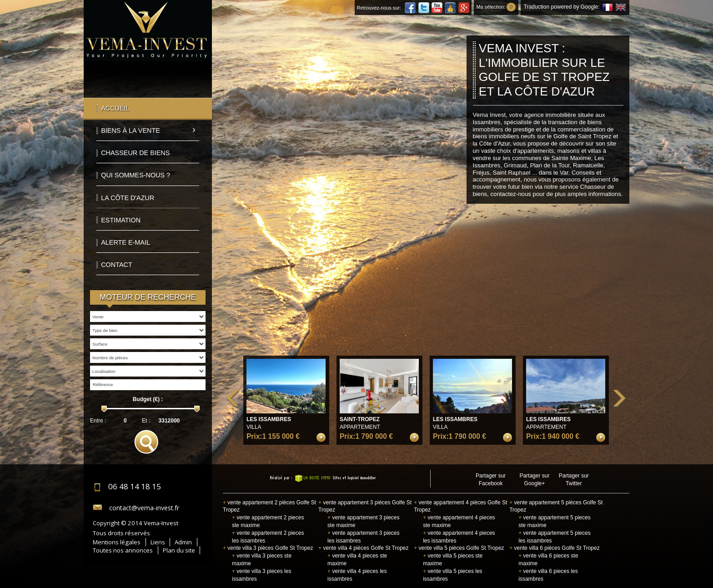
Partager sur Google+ (534, 480)
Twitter (424, 8)
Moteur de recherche (148, 297)
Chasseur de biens (135, 153)
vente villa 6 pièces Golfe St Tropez (554, 548)
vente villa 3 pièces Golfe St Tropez (268, 548)
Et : (146, 421)
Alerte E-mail (126, 242)
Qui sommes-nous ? (136, 175)
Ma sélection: (496, 7)
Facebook (410, 8)
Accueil (115, 108)
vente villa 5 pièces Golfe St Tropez (459, 548)
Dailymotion (450, 8)
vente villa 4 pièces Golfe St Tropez (363, 548)
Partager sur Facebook (491, 480)
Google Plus (464, 8)
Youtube (437, 8)
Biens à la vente (131, 131)
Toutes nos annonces (123, 550)
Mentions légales (117, 542)
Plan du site (179, 550)
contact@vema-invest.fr (144, 508)
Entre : (98, 421)
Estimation (121, 220)
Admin (183, 542)
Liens (158, 542)
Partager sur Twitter (574, 480)
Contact (116, 265)
